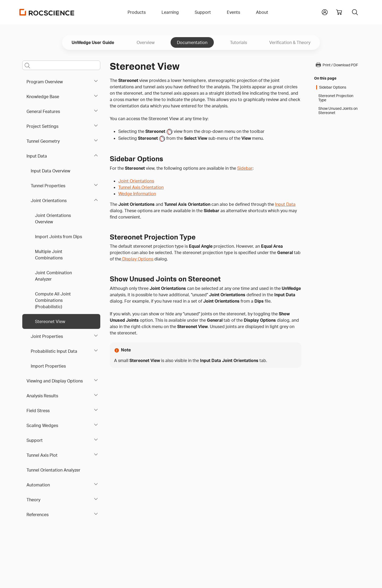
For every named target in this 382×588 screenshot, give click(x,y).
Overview (146, 42)
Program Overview (45, 82)
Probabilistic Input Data (54, 351)
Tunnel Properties (48, 186)
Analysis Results (42, 396)
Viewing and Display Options (55, 381)
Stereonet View (50, 321)
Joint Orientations (49, 201)
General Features (43, 111)
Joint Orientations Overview (53, 219)
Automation (38, 485)
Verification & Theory (290, 42)
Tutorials (238, 42)
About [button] (262, 12)
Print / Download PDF (337, 65)
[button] (325, 12)
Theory (33, 500)
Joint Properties (47, 336)
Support (35, 440)
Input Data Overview (51, 171)
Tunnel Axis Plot (42, 455)
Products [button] (137, 12)
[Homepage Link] (47, 12)
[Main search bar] (61, 65)
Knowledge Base (43, 97)
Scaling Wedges (42, 425)
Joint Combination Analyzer (53, 276)
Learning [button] (170, 12)
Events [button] (233, 12)
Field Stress (38, 411)
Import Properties (48, 366)
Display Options (137, 259)
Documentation (192, 42)
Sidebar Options (333, 87)
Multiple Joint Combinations (49, 255)
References (38, 515)
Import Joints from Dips (58, 237)
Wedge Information (137, 194)
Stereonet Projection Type (336, 98)
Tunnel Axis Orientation (141, 187)
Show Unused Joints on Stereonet (338, 111)
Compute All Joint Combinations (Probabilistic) (53, 300)
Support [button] (203, 12)
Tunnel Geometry (43, 141)
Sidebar (245, 168)
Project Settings (42, 126)
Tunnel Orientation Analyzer (53, 470)
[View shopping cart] (339, 12)
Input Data (37, 156)
